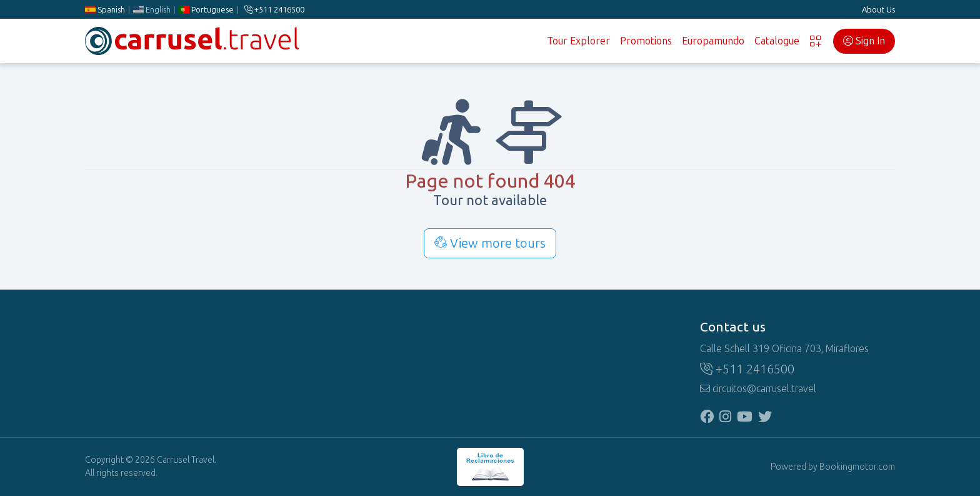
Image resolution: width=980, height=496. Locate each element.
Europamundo (713, 41)
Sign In (864, 41)
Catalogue (777, 41)
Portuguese (206, 10)
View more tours (490, 243)
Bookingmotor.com (857, 467)
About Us (878, 10)
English (152, 10)
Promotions (646, 41)
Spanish (105, 10)
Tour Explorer (578, 41)
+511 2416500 (274, 10)
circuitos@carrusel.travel (758, 389)
